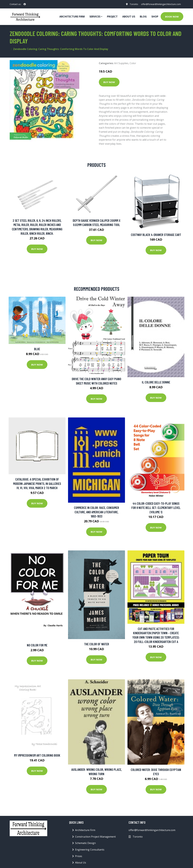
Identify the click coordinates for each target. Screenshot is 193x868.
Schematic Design (85, 843)
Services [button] (95, 17)
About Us (129, 17)
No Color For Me (37, 645)
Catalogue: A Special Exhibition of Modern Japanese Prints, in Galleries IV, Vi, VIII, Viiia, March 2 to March (37, 483)
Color (133, 63)
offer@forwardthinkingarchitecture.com (161, 4)
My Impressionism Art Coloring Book (37, 755)
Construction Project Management (95, 837)
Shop (155, 17)
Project (112, 17)
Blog (143, 17)
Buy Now (109, 82)
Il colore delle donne (156, 382)
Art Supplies (121, 63)
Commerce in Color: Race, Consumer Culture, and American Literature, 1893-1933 (96, 512)
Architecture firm (72, 17)
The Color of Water (97, 644)
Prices (79, 856)
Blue (37, 349)
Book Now (172, 17)
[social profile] (25, 4)
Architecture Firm (85, 830)
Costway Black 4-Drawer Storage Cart (156, 235)
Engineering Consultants (90, 850)
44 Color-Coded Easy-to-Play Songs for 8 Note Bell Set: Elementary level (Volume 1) (156, 508)
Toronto (134, 4)
